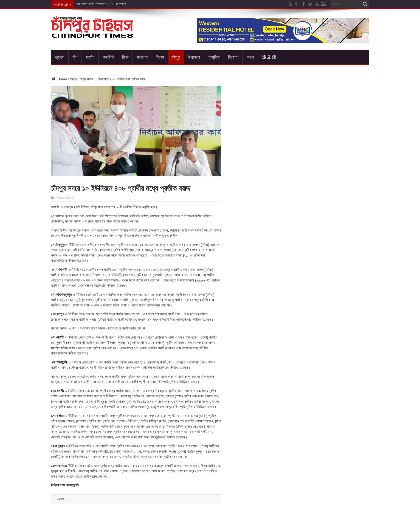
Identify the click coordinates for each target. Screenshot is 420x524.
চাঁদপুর (176, 57)
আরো (250, 57)
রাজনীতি (108, 57)
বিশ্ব (125, 57)
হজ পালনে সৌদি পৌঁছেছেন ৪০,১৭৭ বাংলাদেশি (102, 4)
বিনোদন (233, 57)
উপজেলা (194, 57)
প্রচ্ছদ (60, 57)
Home (59, 79)
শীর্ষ (75, 57)
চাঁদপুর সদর (70, 198)
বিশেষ (160, 57)
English (269, 57)
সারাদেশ (142, 57)
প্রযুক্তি (214, 57)
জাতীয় (90, 57)
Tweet (60, 499)
